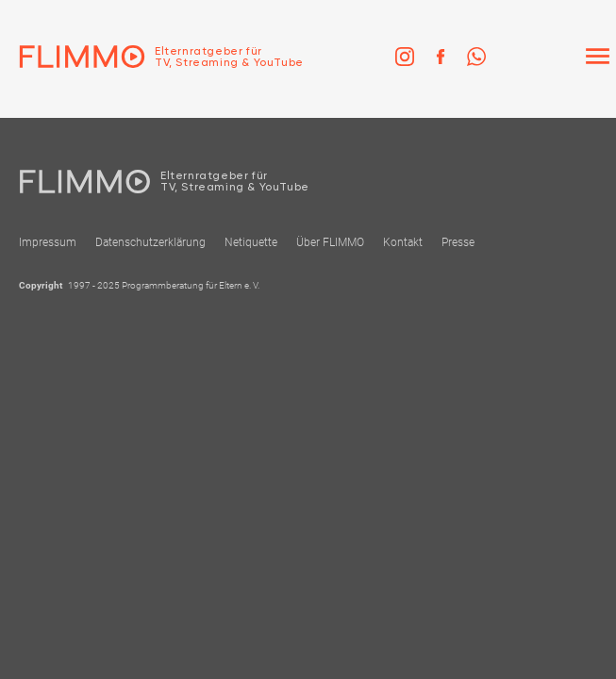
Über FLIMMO (330, 242)
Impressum (48, 242)
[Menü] (597, 57)
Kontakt (403, 242)
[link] (405, 57)
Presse (458, 242)
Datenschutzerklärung (150, 242)
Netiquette (251, 242)
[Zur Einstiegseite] (152, 57)
